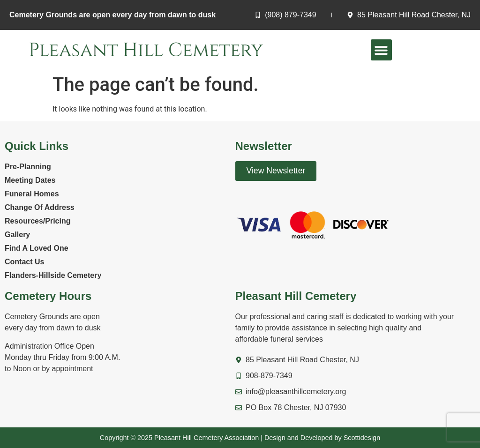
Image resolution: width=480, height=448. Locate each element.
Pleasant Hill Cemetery (296, 296)
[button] (381, 50)
